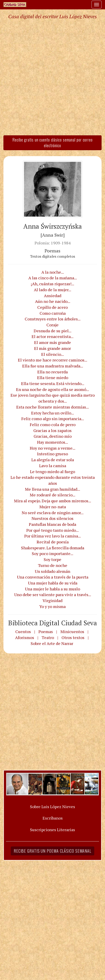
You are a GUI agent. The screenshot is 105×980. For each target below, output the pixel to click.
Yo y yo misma (52, 606)
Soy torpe (52, 559)
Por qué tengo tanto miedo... (52, 530)
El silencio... (52, 354)
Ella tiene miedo (53, 377)
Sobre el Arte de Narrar (52, 643)
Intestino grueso (52, 454)
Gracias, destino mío (53, 436)
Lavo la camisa (53, 466)
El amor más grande (52, 342)
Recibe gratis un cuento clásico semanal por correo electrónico (52, 143)
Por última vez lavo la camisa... (52, 536)
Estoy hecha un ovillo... (52, 413)
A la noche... (53, 272)
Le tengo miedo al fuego (52, 472)
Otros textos (73, 637)
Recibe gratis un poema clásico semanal (52, 851)
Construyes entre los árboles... (53, 319)
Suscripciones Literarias (52, 830)
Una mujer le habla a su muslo (52, 589)
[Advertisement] (52, 77)
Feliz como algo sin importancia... (53, 419)
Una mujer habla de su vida (53, 583)
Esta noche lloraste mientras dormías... (52, 407)
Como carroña (53, 313)
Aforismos (25, 637)
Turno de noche (53, 565)
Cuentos (23, 631)
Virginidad (52, 600)
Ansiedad (53, 296)
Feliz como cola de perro (53, 424)
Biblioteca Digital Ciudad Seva (53, 623)
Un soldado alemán (52, 571)
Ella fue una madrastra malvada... (53, 366)
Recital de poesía (53, 542)
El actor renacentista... (52, 336)
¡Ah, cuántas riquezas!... (52, 284)
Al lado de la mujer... (52, 290)
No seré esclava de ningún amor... (53, 513)
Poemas (46, 631)
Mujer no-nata (53, 507)
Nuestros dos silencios (52, 518)
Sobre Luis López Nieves (52, 807)
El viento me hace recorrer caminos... (52, 360)
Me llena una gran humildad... (52, 489)
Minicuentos (72, 631)
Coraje (52, 325)
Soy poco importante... (52, 553)
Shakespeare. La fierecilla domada (53, 548)
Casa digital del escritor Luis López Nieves (52, 16)
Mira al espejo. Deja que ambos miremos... (52, 501)
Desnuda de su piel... (52, 331)
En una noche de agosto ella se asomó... (52, 389)
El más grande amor (52, 348)
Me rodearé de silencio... (52, 495)
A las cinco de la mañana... (53, 278)
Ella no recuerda (52, 372)
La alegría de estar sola (53, 460)
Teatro (48, 637)
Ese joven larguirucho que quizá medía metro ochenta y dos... (53, 398)
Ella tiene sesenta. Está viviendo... (53, 383)
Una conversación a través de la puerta (53, 577)
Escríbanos (53, 818)
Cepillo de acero (52, 307)
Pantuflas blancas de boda (52, 524)
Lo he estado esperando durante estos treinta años (53, 480)
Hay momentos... (52, 442)
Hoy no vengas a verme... (52, 448)
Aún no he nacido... (53, 301)
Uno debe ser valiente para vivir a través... (53, 595)
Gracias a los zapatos (52, 430)
